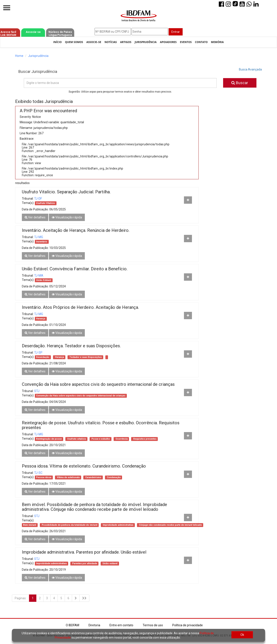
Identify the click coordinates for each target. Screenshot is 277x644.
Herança (41, 319)
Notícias (111, 42)
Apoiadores (168, 42)
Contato (201, 42)
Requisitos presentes (145, 439)
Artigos (126, 42)
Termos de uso (153, 625)
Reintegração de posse (49, 439)
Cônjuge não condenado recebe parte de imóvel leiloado (170, 525)
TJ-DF (38, 199)
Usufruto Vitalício (46, 203)
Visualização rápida (67, 217)
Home (19, 56)
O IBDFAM (72, 625)
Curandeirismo (93, 477)
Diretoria (94, 625)
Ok (242, 635)
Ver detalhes (35, 217)
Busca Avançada (250, 69)
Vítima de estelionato (68, 477)
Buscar (240, 83)
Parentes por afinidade (84, 563)
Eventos (186, 42)
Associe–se (94, 42)
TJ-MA (39, 276)
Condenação (114, 477)
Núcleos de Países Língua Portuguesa (60, 34)
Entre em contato (121, 625)
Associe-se (33, 32)
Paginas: (21, 598)
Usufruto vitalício (76, 439)
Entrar (176, 32)
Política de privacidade (188, 625)
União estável (110, 563)
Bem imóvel (30, 525)
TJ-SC (38, 473)
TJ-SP (38, 352)
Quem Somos (74, 42)
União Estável (44, 280)
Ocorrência (121, 439)
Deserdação (43, 357)
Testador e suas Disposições (85, 357)
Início (57, 42)
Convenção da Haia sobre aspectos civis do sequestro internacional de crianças (81, 396)
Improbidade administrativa (118, 525)
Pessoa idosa (44, 477)
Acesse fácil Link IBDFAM (8, 34)
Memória (217, 42)
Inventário (42, 242)
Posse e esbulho (100, 439)
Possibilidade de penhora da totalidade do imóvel (69, 525)
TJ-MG (39, 237)
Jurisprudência (146, 42)
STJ (37, 391)
